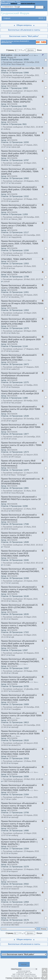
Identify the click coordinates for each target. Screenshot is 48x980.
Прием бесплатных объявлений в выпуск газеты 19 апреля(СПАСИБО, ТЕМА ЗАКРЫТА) (20, 571)
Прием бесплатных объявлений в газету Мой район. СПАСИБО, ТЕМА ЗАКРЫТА (20, 171)
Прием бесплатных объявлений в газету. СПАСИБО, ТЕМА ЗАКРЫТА (19, 287)
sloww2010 (16, 93)
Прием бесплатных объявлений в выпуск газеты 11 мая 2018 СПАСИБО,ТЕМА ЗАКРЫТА (19, 770)
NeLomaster (16, 183)
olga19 (14, 421)
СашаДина (16, 165)
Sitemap (34, 976)
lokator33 (15, 889)
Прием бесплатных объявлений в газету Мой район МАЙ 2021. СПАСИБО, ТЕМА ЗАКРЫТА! (22, 117)
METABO (15, 925)
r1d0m (14, 799)
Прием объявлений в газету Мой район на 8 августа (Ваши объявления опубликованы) (21, 463)
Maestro (15, 619)
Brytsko (14, 853)
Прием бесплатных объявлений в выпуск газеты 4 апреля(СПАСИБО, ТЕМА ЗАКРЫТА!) (20, 589)
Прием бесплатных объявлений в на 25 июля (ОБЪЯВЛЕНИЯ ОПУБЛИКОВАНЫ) (20, 481)
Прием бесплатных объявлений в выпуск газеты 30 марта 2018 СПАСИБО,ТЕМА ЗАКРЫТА (19, 806)
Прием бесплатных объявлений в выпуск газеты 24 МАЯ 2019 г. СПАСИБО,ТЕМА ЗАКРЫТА (19, 535)
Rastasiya (15, 387)
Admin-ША (16, 147)
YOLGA (7, 547)
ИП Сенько (16, 457)
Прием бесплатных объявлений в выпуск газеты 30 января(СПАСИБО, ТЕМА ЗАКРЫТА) (20, 661)
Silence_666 (16, 219)
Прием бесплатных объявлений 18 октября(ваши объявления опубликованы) (19, 376)
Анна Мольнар (18, 493)
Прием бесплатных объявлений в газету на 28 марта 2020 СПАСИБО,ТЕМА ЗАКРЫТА (22, 303)
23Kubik (15, 673)
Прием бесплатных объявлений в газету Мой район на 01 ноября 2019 (20, 392)
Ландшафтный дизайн (21, 77)
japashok (15, 201)
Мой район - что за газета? (15, 55)
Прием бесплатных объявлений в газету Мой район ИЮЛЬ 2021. (19, 83)
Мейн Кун (15, 333)
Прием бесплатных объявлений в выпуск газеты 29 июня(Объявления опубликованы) (20, 517)
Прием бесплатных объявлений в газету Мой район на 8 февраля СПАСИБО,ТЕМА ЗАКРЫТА (19, 643)
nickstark (15, 315)
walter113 (15, 369)
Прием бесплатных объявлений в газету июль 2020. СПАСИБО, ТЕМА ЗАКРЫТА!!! (20, 244)
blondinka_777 (17, 297)
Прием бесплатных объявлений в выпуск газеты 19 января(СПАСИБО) (20, 877)
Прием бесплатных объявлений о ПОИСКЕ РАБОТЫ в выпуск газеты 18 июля (21, 499)
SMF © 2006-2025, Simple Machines (24, 974)
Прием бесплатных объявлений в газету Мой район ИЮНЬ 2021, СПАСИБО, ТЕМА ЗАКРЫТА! (19, 99)
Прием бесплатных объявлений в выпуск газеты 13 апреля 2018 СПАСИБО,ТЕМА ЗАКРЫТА (19, 788)
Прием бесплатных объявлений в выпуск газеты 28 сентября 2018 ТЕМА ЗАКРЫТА (21, 716)
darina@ (15, 727)
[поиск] (18, 7)
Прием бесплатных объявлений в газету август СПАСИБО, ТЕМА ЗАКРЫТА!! (19, 226)
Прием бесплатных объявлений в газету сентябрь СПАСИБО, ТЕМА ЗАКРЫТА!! (19, 208)
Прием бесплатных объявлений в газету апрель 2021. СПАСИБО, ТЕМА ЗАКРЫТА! (21, 135)
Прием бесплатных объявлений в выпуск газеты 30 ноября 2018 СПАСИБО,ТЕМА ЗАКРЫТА (19, 680)
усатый (6, 281)
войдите (14, 3)
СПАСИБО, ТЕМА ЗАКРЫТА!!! (16, 259)
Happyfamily (16, 111)
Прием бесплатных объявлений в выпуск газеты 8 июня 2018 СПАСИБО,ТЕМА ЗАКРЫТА (19, 752)
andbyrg (7, 129)
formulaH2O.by (18, 691)
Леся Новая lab (18, 64)
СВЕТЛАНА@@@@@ (13, 781)
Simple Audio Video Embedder (21, 976)
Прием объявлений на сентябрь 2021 (21, 68)
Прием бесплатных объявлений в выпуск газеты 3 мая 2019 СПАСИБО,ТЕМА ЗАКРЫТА (19, 553)
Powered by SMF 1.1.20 (24, 973)
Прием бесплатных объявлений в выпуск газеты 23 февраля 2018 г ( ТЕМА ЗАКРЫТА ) (19, 842)
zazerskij (15, 583)
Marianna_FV (17, 255)
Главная (7, 18)
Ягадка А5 (12, 57)
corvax (14, 439)
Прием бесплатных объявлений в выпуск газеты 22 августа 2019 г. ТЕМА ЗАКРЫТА (21, 445)
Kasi (13, 268)
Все (35, 55)
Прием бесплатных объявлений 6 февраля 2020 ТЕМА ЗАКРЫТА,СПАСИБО (19, 357)
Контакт (24, 964)
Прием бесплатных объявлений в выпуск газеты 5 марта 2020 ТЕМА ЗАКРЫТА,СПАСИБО (19, 321)
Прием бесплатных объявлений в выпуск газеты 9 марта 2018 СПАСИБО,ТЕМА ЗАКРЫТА (19, 824)
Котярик (15, 763)
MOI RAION (12, 71)
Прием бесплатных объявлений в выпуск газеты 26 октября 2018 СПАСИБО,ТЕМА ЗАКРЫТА (19, 698)
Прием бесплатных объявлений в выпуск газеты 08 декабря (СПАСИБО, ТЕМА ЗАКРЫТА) (21, 913)
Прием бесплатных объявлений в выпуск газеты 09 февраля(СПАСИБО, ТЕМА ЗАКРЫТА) (21, 860)
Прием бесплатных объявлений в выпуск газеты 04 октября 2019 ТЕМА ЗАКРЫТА (21, 409)
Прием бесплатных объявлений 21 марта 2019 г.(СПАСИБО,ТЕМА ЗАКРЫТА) (19, 607)
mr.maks (7, 565)
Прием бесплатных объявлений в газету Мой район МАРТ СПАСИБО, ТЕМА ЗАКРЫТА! (19, 153)
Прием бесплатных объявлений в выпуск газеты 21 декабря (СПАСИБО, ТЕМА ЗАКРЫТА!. (21, 895)
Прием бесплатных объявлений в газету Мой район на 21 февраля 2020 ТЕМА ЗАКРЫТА (21, 339)
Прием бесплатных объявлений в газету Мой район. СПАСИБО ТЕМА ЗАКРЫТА (19, 190)
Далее (31, 50)
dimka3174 (16, 745)
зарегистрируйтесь (28, 3)
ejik (13, 637)
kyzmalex (15, 351)
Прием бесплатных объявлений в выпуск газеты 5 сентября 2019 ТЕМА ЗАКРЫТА (21, 427)
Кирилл (14, 529)
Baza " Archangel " (19, 475)
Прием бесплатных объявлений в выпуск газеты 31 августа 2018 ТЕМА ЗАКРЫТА (20, 734)
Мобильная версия (24, 971)
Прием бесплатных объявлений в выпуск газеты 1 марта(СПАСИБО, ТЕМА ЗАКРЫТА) (19, 625)
